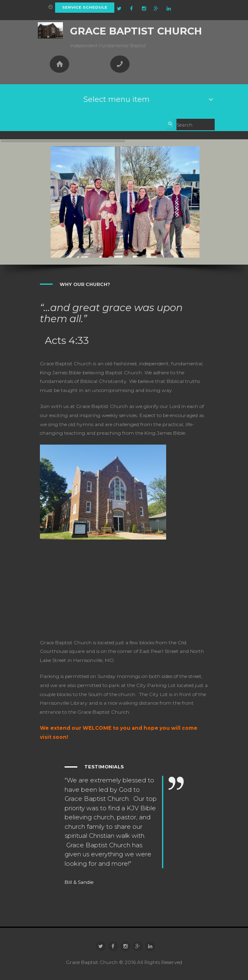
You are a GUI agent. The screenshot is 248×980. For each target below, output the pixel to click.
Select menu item (117, 99)
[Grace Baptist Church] (124, 589)
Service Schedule (85, 7)
